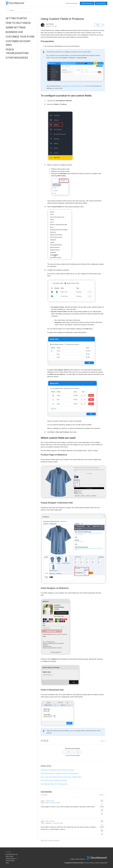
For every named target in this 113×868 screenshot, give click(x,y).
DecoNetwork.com (12, 854)
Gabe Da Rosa (50, 821)
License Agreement (101, 863)
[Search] (20, 10)
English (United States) (78, 859)
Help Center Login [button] (87, 3)
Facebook (42, 741)
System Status (10, 859)
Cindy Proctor (50, 801)
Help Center (10, 856)
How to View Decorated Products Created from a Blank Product (61, 777)
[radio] (68, 752)
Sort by (101, 795)
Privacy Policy (89, 863)
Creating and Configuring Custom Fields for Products (57, 770)
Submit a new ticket (72, 3)
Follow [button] (98, 25)
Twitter (45, 741)
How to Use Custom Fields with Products (54, 780)
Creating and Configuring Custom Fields (74, 86)
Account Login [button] (101, 3)
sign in (47, 841)
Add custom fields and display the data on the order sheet (59, 773)
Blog (7, 863)
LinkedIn (47, 741)
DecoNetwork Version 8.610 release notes (54, 784)
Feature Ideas (10, 861)
